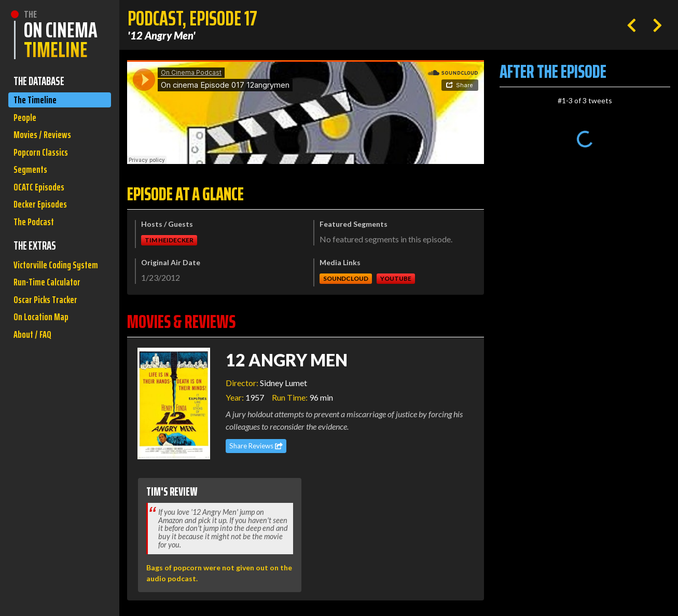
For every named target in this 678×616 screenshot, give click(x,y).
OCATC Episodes (42, 200)
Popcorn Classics (44, 160)
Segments (32, 180)
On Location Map (44, 361)
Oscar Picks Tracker (50, 341)
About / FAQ (34, 381)
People (26, 121)
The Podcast (36, 239)
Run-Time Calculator (51, 321)
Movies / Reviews (45, 140)
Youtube (396, 278)
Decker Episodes (44, 219)
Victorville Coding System (45, 293)
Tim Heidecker (169, 240)
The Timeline (37, 101)
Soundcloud (346, 278)
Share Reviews (256, 446)
